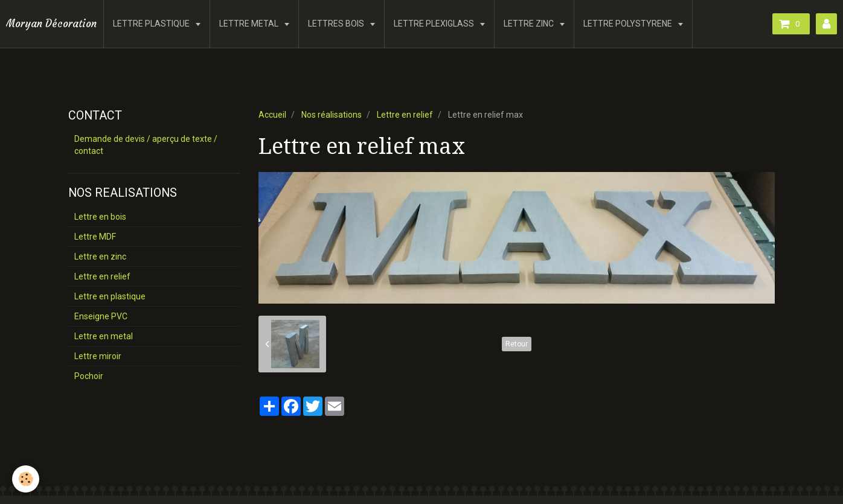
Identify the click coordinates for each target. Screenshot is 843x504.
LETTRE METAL (250, 24)
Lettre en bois (100, 217)
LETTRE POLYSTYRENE (629, 24)
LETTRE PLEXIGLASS (435, 24)
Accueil (272, 115)
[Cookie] (26, 479)
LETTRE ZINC (530, 24)
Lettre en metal (104, 336)
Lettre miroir (98, 356)
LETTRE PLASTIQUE (152, 24)
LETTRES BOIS (337, 24)
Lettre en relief (405, 115)
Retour (517, 344)
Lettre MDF (95, 237)
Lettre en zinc (100, 257)
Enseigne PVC (101, 316)
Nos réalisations (332, 115)
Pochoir (89, 376)
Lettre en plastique (110, 296)
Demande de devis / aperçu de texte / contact (146, 145)
